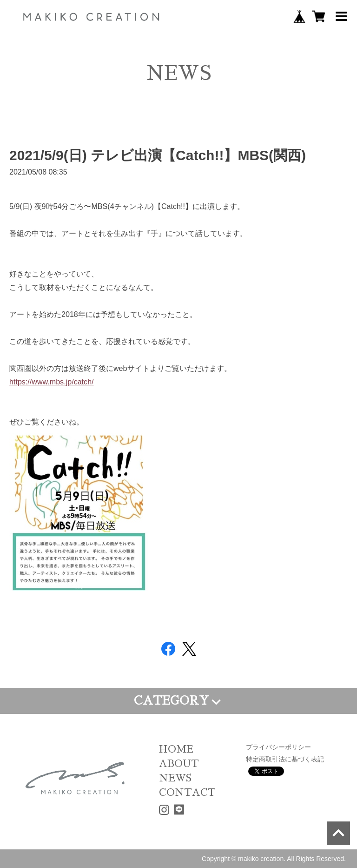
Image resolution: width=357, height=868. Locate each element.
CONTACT (187, 792)
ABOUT (179, 764)
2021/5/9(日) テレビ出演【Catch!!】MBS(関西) (158, 155)
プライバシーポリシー (278, 747)
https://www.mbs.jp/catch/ (52, 382)
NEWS (175, 778)
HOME (176, 749)
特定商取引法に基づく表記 (285, 759)
